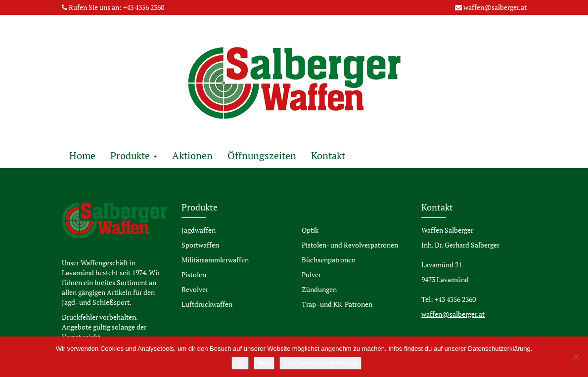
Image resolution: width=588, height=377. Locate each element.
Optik (310, 230)
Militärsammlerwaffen (215, 260)
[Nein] (576, 357)
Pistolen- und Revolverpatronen (350, 245)
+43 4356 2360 (144, 7)
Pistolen (194, 274)
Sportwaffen (200, 245)
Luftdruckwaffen (207, 304)
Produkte (134, 155)
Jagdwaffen (199, 230)
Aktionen (192, 155)
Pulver (311, 274)
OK (240, 363)
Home (82, 155)
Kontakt (328, 155)
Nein (264, 363)
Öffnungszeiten (262, 155)
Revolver (195, 289)
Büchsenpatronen (329, 260)
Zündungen (319, 289)
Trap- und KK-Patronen (337, 304)
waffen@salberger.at (495, 7)
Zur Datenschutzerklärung (320, 363)
